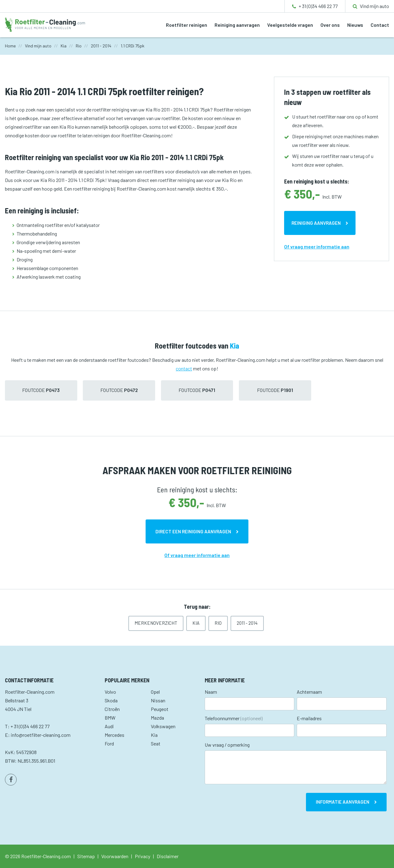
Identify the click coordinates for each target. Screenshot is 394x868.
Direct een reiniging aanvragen (193, 531)
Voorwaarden (115, 856)
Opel (155, 692)
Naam (211, 692)
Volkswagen (163, 726)
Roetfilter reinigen (187, 25)
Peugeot (160, 709)
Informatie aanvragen (343, 802)
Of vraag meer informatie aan (317, 246)
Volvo (110, 692)
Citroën (112, 709)
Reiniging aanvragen (237, 25)
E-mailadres (309, 718)
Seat (156, 743)
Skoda (111, 700)
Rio (218, 623)
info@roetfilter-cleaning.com (41, 735)
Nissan (158, 700)
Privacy (143, 856)
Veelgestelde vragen (290, 25)
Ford (109, 743)
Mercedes (115, 735)
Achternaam (309, 692)
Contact (380, 25)
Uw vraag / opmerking (227, 745)
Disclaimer (168, 856)
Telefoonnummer (234, 718)
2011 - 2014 (247, 623)
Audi (109, 726)
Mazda (157, 718)
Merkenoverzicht (156, 623)
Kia (196, 623)
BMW (110, 718)
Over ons (330, 25)
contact (184, 368)
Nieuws (355, 25)
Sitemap (86, 856)
